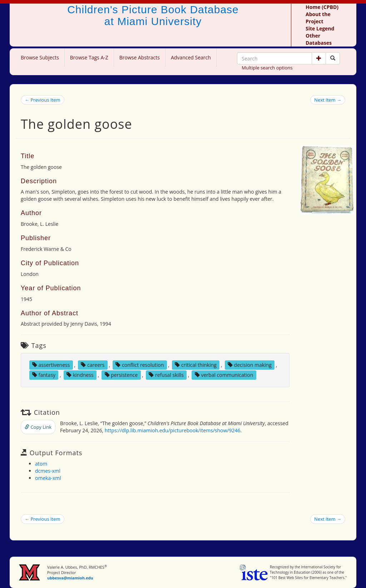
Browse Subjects (40, 57)
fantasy (44, 375)
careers (93, 365)
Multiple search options (267, 68)
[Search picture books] (333, 58)
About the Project (318, 18)
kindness (80, 375)
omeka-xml (48, 478)
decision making (250, 365)
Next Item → (328, 100)
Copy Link (38, 427)
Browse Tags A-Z (89, 57)
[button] (319, 58)
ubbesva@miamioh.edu (70, 578)
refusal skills (166, 375)
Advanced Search (191, 57)
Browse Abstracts (140, 57)
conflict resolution (140, 365)
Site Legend (320, 28)
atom (41, 464)
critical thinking (196, 365)
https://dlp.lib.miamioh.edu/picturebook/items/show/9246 (173, 430)
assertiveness (51, 365)
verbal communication (224, 375)
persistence (121, 375)
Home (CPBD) (322, 7)
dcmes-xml (48, 471)
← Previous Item (43, 100)
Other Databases (319, 39)
